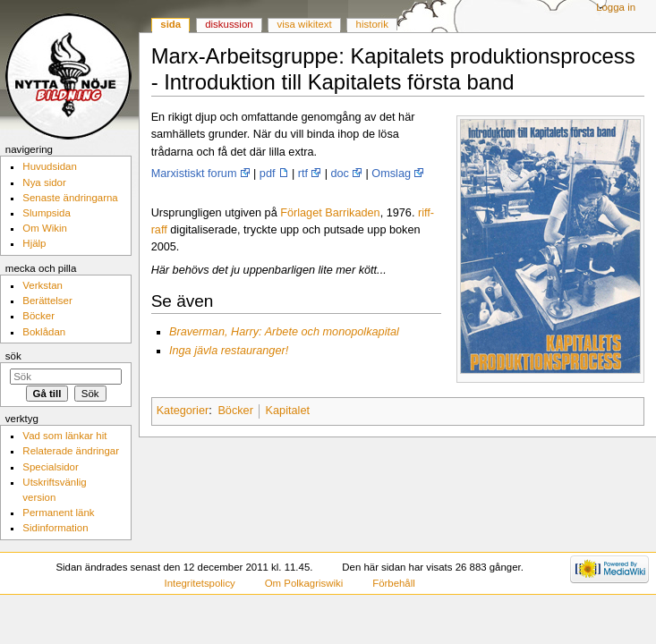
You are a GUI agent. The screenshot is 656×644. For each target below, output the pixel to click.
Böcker (235, 411)
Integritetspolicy (199, 583)
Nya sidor (44, 182)
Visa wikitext (305, 24)
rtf (303, 174)
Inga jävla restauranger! (229, 351)
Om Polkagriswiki (304, 583)
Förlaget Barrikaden (330, 213)
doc (340, 174)
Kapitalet (288, 411)
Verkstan (43, 285)
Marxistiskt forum (194, 174)
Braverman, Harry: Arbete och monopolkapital (284, 332)
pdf (268, 174)
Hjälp (34, 243)
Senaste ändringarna (70, 198)
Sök (13, 356)
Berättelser (47, 301)
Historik (372, 24)
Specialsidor (50, 467)
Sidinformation (55, 528)
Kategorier (183, 411)
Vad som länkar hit (64, 436)
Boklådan (44, 332)
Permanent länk (58, 513)
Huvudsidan (50, 166)
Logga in (616, 7)
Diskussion (229, 24)
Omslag (391, 174)
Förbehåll (394, 583)
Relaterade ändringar (71, 451)
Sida (170, 24)
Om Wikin (45, 228)
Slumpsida (46, 213)
